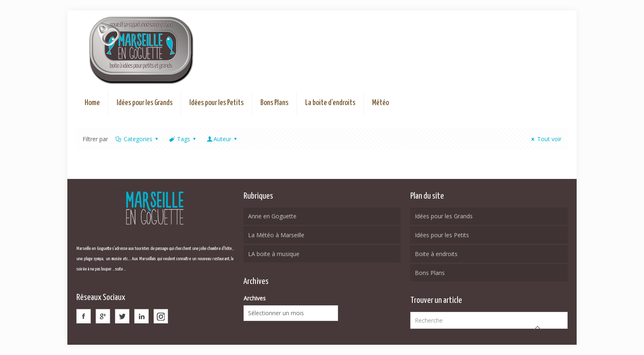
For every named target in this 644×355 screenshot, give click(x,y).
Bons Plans (430, 273)
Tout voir (545, 139)
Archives (255, 298)
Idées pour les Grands (444, 216)
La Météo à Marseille (276, 235)
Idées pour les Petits (442, 235)
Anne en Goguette (272, 216)
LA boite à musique (274, 254)
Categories (137, 139)
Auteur (223, 139)
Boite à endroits (436, 254)
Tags (183, 139)
